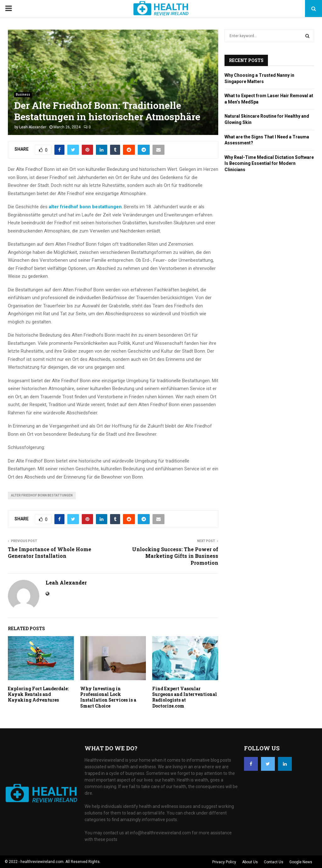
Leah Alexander (33, 127)
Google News (301, 862)
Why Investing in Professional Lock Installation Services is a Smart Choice (108, 697)
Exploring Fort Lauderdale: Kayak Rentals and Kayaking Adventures (38, 694)
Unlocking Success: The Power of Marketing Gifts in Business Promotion (175, 556)
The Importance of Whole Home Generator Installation (50, 552)
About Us (250, 862)
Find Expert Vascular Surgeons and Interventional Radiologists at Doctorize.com (185, 697)
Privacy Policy (224, 862)
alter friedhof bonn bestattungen (42, 495)
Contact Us (274, 862)
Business (23, 95)
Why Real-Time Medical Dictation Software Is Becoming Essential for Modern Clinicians (269, 163)
